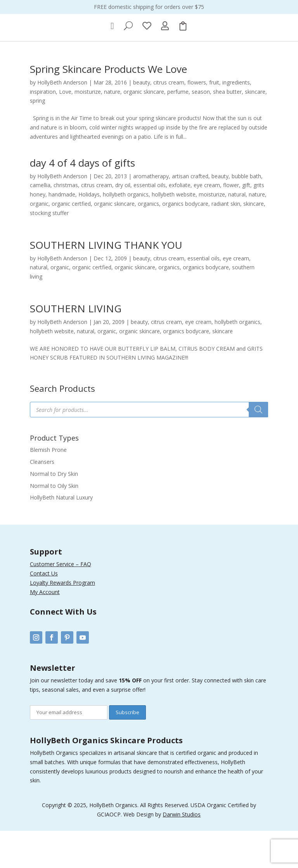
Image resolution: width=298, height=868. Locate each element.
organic (39, 241)
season (201, 129)
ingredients (236, 120)
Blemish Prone (48, 487)
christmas (66, 223)
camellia (40, 223)
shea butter (227, 129)
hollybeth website (174, 232)
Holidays (89, 232)
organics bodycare (185, 241)
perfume (178, 129)
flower (231, 223)
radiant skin (226, 241)
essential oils (150, 223)
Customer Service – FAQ (61, 602)
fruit (214, 120)
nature (112, 129)
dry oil (123, 223)
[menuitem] (112, 64)
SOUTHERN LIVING (76, 346)
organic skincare (144, 129)
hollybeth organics (126, 232)
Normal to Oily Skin (54, 523)
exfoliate (180, 223)
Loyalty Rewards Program (62, 620)
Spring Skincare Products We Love (108, 107)
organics (148, 241)
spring (37, 138)
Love (65, 129)
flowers (197, 120)
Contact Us (44, 611)
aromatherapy (151, 213)
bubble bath (246, 213)
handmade (62, 232)
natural (237, 232)
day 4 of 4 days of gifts (82, 200)
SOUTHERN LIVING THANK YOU (106, 282)
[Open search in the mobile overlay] (149, 447)
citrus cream (169, 120)
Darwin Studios (182, 852)
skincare (255, 129)
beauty (142, 120)
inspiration (43, 129)
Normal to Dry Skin (54, 511)
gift (246, 223)
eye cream (207, 223)
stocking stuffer (49, 251)
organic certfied (71, 241)
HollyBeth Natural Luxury (61, 535)
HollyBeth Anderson (62, 120)
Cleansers (42, 499)
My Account (45, 629)
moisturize (88, 129)
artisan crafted (190, 213)
